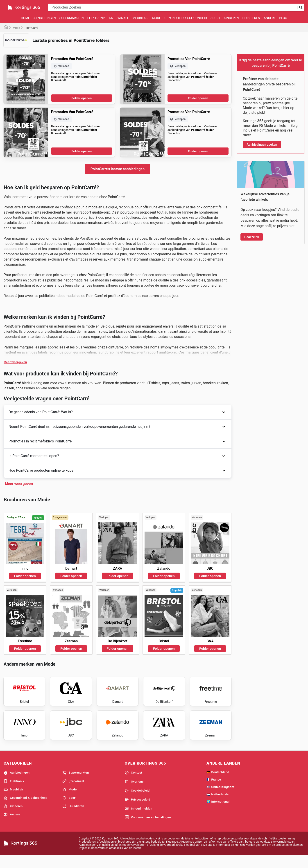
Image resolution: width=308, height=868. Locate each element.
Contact (134, 785)
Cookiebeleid (137, 803)
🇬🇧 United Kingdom (220, 799)
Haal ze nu (252, 237)
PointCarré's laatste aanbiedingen (118, 169)
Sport (215, 18)
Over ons (134, 794)
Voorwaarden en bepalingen (148, 829)
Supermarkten (72, 18)
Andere (270, 18)
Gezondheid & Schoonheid (186, 18)
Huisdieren (251, 18)
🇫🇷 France (214, 791)
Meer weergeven (15, 362)
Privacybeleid (138, 812)
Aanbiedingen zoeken (262, 145)
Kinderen (231, 18)
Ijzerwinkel (119, 18)
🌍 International (218, 814)
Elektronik (96, 18)
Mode (156, 18)
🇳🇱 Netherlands (218, 806)
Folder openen (82, 98)
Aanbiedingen (45, 18)
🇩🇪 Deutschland (218, 784)
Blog (283, 18)
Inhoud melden (139, 821)
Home (25, 18)
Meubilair (140, 18)
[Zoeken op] (301, 7)
